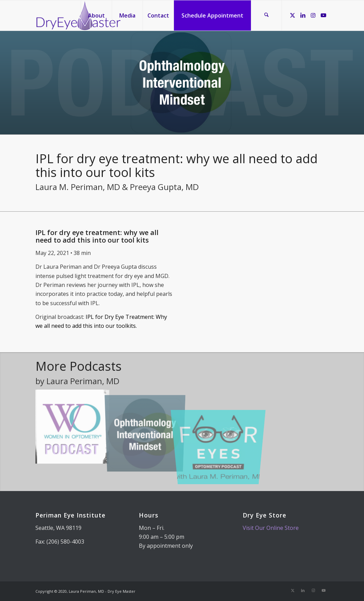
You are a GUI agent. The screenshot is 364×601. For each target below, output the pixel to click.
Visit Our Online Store (271, 528)
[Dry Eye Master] (79, 15)
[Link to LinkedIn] (303, 15)
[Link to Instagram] (313, 15)
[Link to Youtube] (323, 15)
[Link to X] (293, 15)
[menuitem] (96, 15)
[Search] (266, 15)
